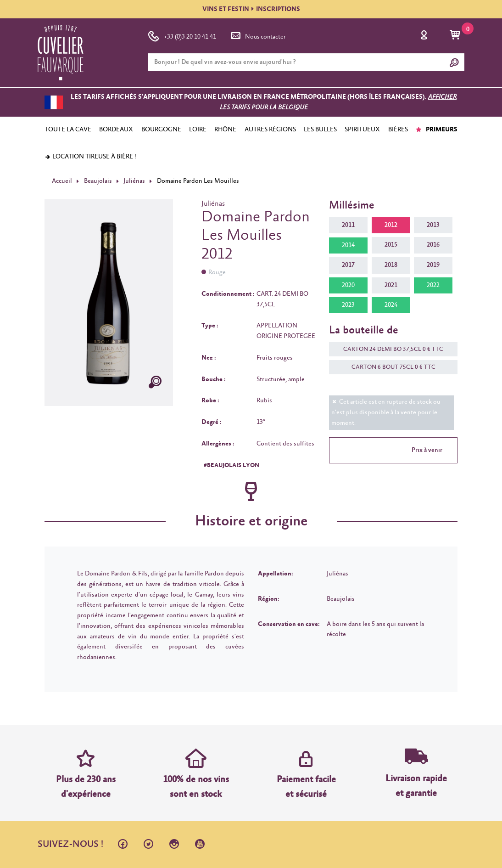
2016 (433, 245)
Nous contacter (257, 35)
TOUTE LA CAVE (68, 130)
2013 (433, 225)
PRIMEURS (437, 130)
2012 (391, 225)
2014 (348, 245)
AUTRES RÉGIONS (270, 130)
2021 (391, 285)
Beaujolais (98, 181)
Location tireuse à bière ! (90, 157)
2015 (391, 245)
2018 (391, 265)
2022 (433, 285)
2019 (433, 265)
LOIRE (198, 130)
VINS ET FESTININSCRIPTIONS (251, 9)
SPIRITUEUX (362, 130)
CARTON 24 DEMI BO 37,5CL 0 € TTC (389, 349)
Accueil (62, 181)
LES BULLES (320, 130)
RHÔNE (225, 130)
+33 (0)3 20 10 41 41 (182, 35)
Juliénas (134, 181)
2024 (391, 305)
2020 (348, 285)
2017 (348, 265)
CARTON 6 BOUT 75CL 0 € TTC (389, 367)
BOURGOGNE (161, 130)
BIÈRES (398, 130)
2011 (348, 225)
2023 (348, 305)
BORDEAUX (116, 130)
